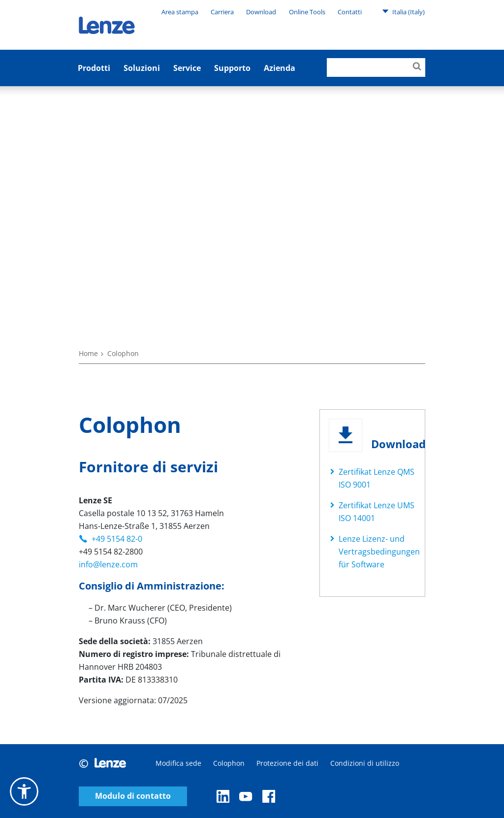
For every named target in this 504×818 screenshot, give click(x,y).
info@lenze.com (108, 564)
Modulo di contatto (133, 796)
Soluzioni (142, 68)
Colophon (229, 763)
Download (261, 12)
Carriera (222, 12)
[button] (24, 791)
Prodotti (94, 68)
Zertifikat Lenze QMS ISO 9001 (377, 478)
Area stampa (180, 12)
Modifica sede (178, 763)
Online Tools (307, 12)
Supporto (232, 68)
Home (88, 353)
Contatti (350, 12)
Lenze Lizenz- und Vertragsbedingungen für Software (379, 552)
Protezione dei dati (287, 763)
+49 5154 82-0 (117, 539)
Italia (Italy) (403, 11)
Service (187, 68)
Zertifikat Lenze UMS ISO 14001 (377, 512)
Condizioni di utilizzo (365, 763)
